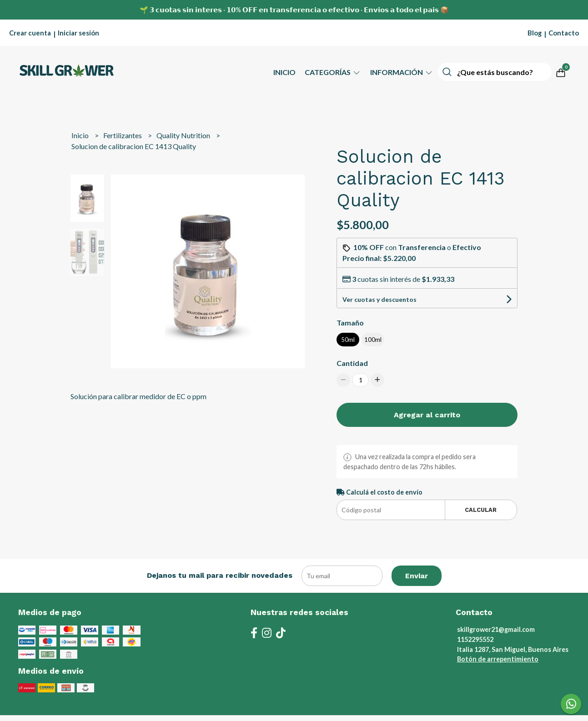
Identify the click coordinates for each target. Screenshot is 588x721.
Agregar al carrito (427, 415)
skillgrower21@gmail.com (496, 629)
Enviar (417, 576)
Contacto (564, 33)
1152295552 (475, 639)
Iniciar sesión (78, 33)
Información (402, 72)
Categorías (333, 72)
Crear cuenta (30, 33)
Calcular (481, 510)
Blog (535, 33)
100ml (373, 340)
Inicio (284, 72)
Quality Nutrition (184, 135)
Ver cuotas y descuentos (379, 299)
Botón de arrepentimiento (498, 659)
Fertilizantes (123, 135)
